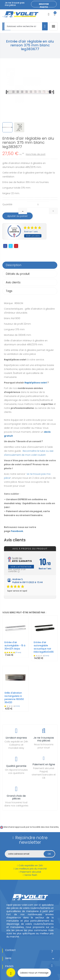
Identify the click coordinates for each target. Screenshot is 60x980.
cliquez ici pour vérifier (15, 830)
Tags (9, 291)
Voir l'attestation (21, 567)
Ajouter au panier (18, 216)
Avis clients (13, 282)
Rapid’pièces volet (36, 383)
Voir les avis (33, 236)
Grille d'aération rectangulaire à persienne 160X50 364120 (14, 698)
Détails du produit (18, 274)
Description (14, 265)
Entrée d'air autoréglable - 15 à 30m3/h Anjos (15, 645)
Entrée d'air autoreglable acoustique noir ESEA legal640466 (44, 647)
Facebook (17, 531)
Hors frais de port (36, 154)
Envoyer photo (44, 5)
